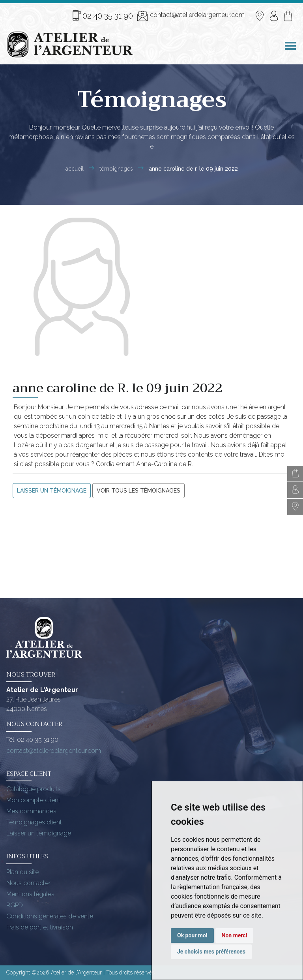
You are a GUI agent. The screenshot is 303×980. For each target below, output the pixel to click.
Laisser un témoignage (52, 491)
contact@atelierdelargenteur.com (191, 16)
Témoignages (116, 169)
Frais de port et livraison (40, 927)
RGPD (15, 905)
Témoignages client (34, 822)
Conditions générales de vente (50, 916)
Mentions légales (30, 894)
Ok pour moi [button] (192, 935)
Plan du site (22, 872)
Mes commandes (31, 811)
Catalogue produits (34, 789)
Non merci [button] (235, 935)
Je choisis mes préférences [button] (211, 952)
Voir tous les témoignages (138, 491)
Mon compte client (33, 800)
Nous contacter (28, 883)
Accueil (75, 169)
